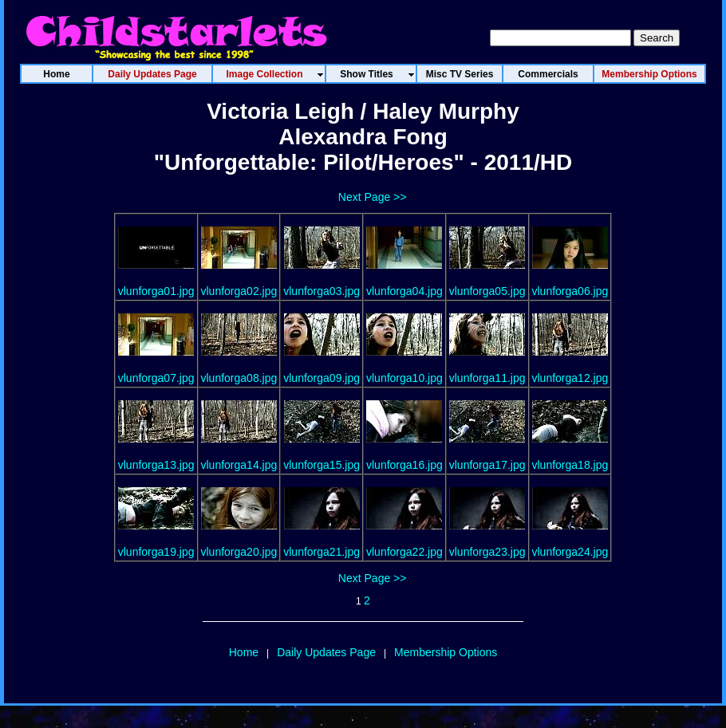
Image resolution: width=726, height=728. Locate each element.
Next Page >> (373, 197)
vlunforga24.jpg (570, 552)
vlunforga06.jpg (570, 291)
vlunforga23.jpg (487, 552)
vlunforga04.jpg (404, 291)
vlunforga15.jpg (322, 465)
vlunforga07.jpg (156, 378)
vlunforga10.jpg (404, 378)
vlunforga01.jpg (156, 291)
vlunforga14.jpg (239, 465)
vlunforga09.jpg (322, 378)
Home (244, 652)
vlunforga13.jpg (156, 465)
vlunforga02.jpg (239, 291)
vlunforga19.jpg (156, 552)
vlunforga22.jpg (404, 552)
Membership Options (446, 652)
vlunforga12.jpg (570, 378)
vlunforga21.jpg (322, 552)
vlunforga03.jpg (322, 291)
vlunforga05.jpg (487, 291)
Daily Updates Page (326, 652)
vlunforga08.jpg (239, 378)
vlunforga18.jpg (570, 465)
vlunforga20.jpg (239, 552)
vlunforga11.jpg (487, 378)
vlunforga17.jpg (487, 465)
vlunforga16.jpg (404, 465)
